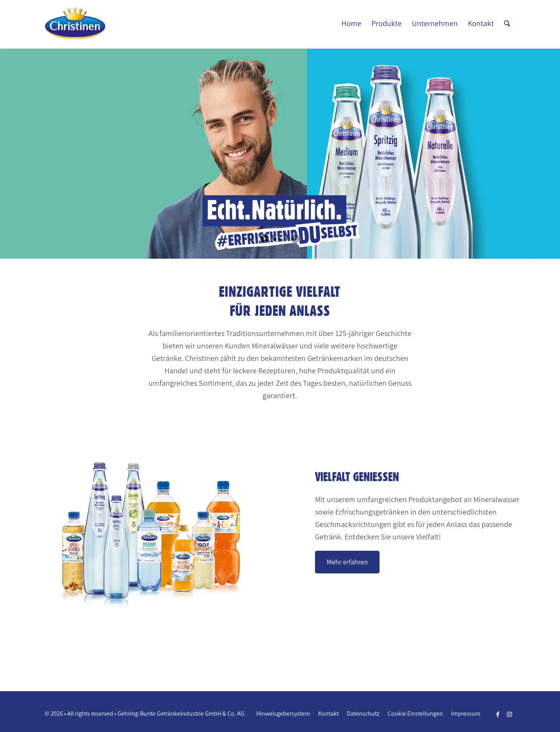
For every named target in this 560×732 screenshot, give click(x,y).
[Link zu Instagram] (509, 714)
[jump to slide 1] (275, 239)
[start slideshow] (265, 239)
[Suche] (507, 23)
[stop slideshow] (295, 239)
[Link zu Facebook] (498, 714)
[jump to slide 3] (285, 239)
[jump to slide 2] (280, 239)
